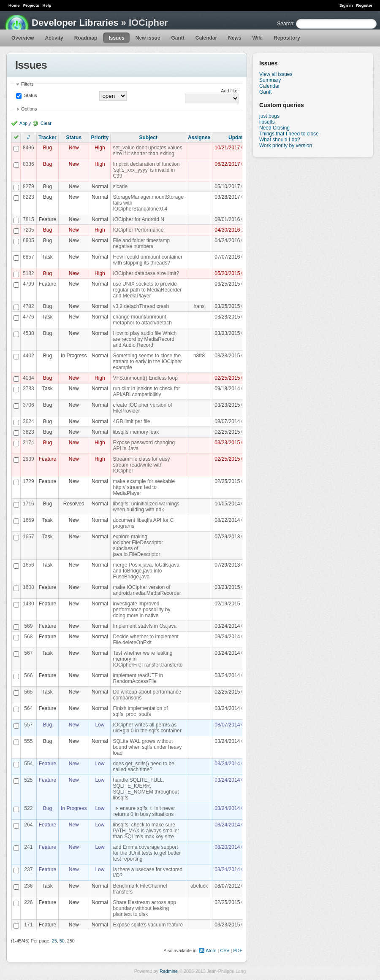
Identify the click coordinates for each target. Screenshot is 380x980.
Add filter (230, 91)
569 (28, 626)
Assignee (199, 138)
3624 (28, 421)
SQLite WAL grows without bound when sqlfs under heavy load (147, 747)
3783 (28, 389)
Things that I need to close (289, 134)
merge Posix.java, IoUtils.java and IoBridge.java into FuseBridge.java (146, 571)
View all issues (276, 74)
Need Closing (274, 128)
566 (28, 675)
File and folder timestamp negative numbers (141, 243)
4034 (28, 378)
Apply (25, 123)
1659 (28, 520)
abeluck (199, 886)
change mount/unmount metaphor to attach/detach (142, 320)
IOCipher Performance (138, 230)
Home (14, 5)
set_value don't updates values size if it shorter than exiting (147, 151)
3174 (28, 443)
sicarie (120, 186)
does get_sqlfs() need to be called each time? (143, 767)
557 (28, 725)
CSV (225, 950)
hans (199, 306)
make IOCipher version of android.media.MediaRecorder (147, 590)
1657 (28, 537)
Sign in (346, 5)
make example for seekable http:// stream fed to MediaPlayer (144, 487)
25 (54, 941)
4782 (28, 306)
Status (30, 95)
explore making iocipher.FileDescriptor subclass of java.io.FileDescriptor (138, 545)
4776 (28, 317)
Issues (116, 38)
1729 (28, 481)
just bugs (269, 116)
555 (28, 741)
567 (28, 653)
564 (28, 708)
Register (364, 5)
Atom (211, 950)
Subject (148, 138)
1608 (28, 587)
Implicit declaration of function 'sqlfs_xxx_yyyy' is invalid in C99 (146, 170)
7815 (28, 219)
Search (285, 24)
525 (28, 780)
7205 (28, 230)
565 (28, 692)
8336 (28, 164)
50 (62, 941)
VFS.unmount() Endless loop (145, 378)
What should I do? (280, 140)
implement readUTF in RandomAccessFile (138, 678)
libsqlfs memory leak (136, 432)
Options (29, 109)
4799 (28, 284)
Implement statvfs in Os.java (145, 626)
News (235, 38)
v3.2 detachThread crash (141, 306)
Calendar (206, 38)
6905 (28, 240)
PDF (238, 950)
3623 (28, 432)
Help (47, 5)
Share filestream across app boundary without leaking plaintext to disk (144, 908)
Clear (46, 123)
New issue (148, 38)
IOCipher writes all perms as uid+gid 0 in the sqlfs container (147, 728)
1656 (28, 565)
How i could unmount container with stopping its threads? (148, 260)
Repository (287, 38)
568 (28, 637)
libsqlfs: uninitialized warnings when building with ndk (146, 507)
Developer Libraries (75, 23)
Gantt (178, 38)
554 (28, 764)
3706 (28, 405)
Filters (27, 84)
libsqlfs (267, 122)
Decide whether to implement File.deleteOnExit (145, 640)
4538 (28, 333)
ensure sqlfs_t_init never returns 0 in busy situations (144, 811)
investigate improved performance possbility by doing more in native (141, 610)
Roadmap (86, 38)
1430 (28, 604)
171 (28, 925)
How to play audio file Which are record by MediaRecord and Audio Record (145, 339)
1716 (28, 504)
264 (28, 825)
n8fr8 (199, 356)
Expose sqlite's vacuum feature (148, 925)
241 (28, 847)
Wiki (258, 38)
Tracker (47, 138)
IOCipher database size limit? (146, 273)
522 (28, 808)
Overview (23, 38)
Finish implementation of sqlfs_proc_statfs (140, 711)
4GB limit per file (131, 421)
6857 (28, 257)
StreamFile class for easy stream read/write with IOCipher (141, 465)
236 (28, 886)
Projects (31, 5)
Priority (100, 138)
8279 (28, 186)
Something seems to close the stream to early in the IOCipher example (147, 362)
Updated (239, 138)
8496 (28, 148)
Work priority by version (286, 146)
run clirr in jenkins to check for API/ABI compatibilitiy (146, 391)
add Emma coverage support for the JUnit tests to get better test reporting (147, 853)
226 (28, 902)
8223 (28, 197)
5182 (28, 273)
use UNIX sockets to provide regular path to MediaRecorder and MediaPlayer (147, 290)
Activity (54, 38)
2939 (28, 459)
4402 (28, 356)
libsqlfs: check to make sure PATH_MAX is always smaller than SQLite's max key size (146, 831)
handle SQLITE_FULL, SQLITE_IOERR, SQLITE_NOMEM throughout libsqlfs (146, 789)
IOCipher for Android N (138, 219)
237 (28, 869)
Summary (270, 80)
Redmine (169, 971)
